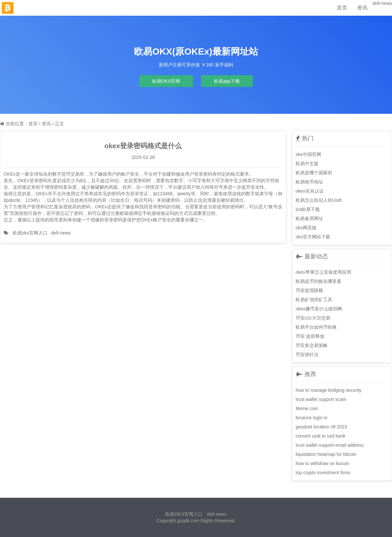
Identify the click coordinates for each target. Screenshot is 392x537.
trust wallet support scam (321, 399)
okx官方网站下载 (313, 237)
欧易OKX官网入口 (184, 514)
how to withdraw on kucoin (322, 463)
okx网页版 (306, 228)
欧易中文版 (307, 164)
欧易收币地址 (309, 182)
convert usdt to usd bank (321, 436)
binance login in (311, 418)
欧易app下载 (227, 81)
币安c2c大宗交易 (313, 318)
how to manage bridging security (329, 390)
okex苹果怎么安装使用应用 (323, 272)
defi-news (382, 3)
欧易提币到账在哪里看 (318, 281)
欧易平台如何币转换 (316, 327)
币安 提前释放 (310, 336)
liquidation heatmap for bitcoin (326, 454)
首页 (342, 8)
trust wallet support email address (330, 445)
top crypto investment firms (323, 473)
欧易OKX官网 (166, 81)
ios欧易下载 (308, 209)
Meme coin (307, 408)
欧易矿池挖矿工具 (314, 300)
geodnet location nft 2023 (321, 427)
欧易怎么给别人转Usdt (319, 200)
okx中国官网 (308, 154)
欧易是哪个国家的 (314, 173)
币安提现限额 (309, 290)
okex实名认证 (310, 191)
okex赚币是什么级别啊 (319, 309)
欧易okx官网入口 (30, 233)
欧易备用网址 (309, 218)
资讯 (362, 8)
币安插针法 (307, 355)
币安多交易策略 (312, 345)
